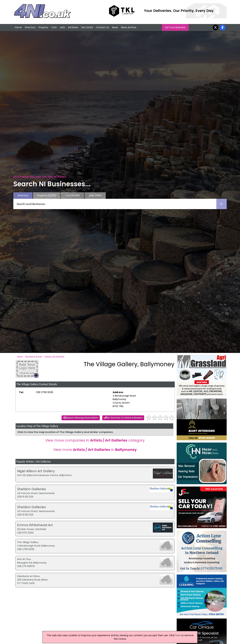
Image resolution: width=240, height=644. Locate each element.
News (115, 27)
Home (18, 27)
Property (43, 27)
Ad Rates (73, 27)
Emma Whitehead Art (35, 525)
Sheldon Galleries (31, 489)
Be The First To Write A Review (124, 418)
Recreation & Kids (34, 356)
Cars (54, 27)
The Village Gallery (28, 542)
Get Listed (87, 27)
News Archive (129, 27)
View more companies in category (95, 440)
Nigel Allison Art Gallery (36, 471)
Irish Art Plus (24, 559)
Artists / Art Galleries (54, 356)
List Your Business (175, 27)
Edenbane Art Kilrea (28, 576)
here (178, 635)
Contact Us (102, 27)
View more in (95, 450)
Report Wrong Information (82, 418)
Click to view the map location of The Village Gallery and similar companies (65, 432)
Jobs (62, 27)
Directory (30, 27)
